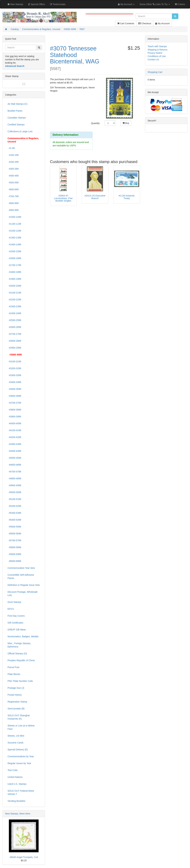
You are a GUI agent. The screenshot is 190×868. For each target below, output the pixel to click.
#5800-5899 (14, 547)
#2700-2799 (14, 334)
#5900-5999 (14, 554)
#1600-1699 (14, 258)
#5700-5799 (14, 540)
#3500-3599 (14, 389)
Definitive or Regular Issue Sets (24, 585)
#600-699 (13, 189)
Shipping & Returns (158, 50)
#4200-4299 (14, 437)
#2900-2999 (14, 348)
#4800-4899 (14, 478)
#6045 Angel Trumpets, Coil (24, 857)
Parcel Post (13, 667)
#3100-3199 (14, 361)
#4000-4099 (14, 423)
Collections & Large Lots (20, 131)
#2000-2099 (14, 286)
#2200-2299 (14, 300)
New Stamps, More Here (18, 814)
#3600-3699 (14, 396)
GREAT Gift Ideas (17, 630)
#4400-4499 (14, 451)
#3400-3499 (14, 382)
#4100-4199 (14, 430)
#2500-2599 (14, 320)
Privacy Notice (155, 53)
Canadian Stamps (17, 118)
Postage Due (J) (16, 688)
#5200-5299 (14, 506)
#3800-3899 (14, 410)
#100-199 (13, 155)
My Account (162, 23)
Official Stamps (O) (17, 653)
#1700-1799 (14, 265)
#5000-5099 (14, 492)
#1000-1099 (14, 217)
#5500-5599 (14, 527)
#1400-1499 (14, 244)
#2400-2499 (14, 313)
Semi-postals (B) (16, 709)
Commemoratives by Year (21, 756)
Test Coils (13, 770)
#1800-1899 (14, 272)
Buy (126, 123)
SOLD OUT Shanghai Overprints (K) (19, 717)
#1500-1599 (14, 251)
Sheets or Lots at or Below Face (21, 727)
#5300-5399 (14, 513)
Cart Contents (126, 23)
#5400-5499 (14, 520)
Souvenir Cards (16, 743)
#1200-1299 (14, 231)
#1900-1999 (14, 279)
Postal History (15, 695)
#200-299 (13, 162)
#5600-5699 (14, 534)
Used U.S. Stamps (17, 784)
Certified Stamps (16, 125)
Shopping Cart (155, 72)
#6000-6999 (14, 561)
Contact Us (153, 59)
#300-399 (13, 169)
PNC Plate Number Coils (20, 681)
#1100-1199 (14, 224)
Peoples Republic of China (21, 660)
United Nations (15, 777)
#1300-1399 (14, 238)
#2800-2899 (14, 341)
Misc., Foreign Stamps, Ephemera (19, 645)
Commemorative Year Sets (21, 568)
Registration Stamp (17, 702)
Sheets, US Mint (16, 736)
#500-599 (13, 183)
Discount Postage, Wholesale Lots (23, 594)
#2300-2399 (14, 306)
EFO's (11, 609)
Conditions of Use (157, 56)
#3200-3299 (14, 368)
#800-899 (13, 203)
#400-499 (13, 176)
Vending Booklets (16, 801)
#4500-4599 (14, 458)
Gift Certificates (15, 623)
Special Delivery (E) (18, 750)
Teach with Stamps (157, 46)
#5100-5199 (14, 499)
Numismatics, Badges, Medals (23, 636)
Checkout (145, 23)
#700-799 (13, 196)
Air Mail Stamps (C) (17, 104)
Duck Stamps (14, 602)
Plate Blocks (14, 674)
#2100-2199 (14, 293)
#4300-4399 (14, 444)
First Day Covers (16, 616)
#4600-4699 (14, 465)
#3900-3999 (14, 417)
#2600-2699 (14, 327)
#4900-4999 (14, 485)
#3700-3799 (14, 403)
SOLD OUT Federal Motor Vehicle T (21, 792)
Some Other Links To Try (155, 4)
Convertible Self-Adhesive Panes (21, 576)
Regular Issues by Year (19, 763)
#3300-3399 (14, 375)
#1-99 (11, 148)
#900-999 (13, 210)
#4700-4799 (14, 472)
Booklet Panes (15, 111)
